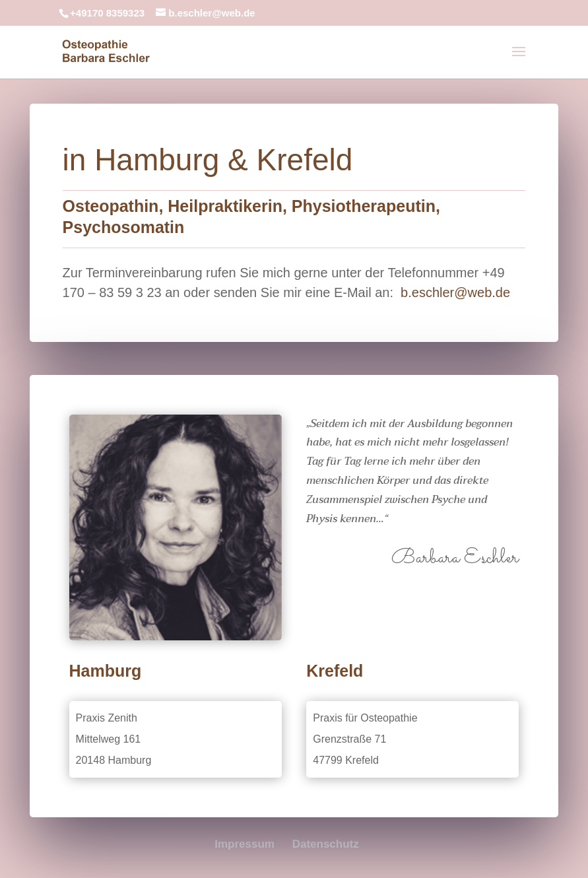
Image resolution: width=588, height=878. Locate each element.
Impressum (245, 844)
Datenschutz (326, 844)
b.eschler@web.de (455, 292)
